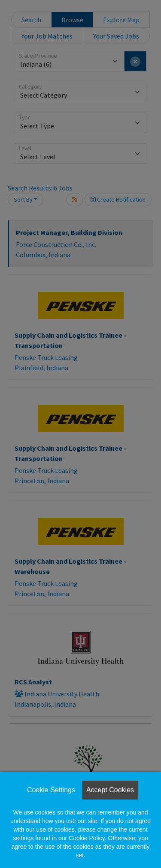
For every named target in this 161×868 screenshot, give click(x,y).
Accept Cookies (110, 790)
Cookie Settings (51, 790)
